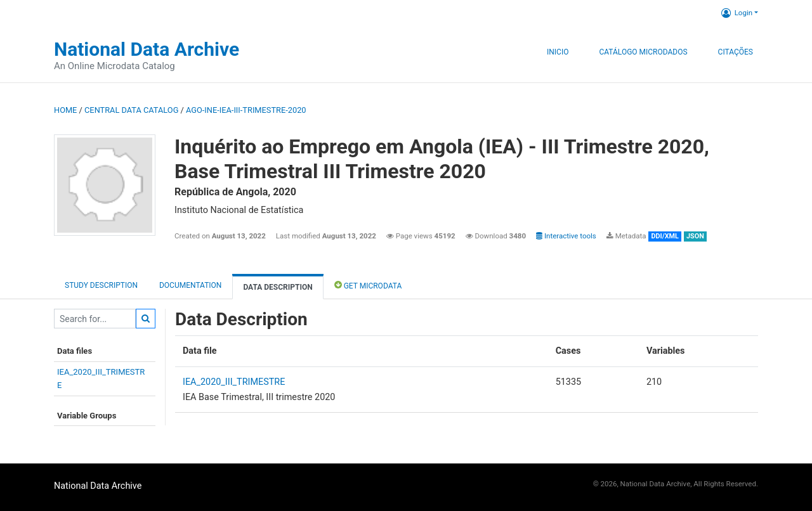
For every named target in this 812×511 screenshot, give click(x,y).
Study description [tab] (101, 285)
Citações (736, 52)
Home (65, 110)
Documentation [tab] (190, 285)
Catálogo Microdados (643, 52)
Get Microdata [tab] (368, 285)
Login (737, 13)
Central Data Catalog (131, 110)
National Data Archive (147, 49)
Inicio (558, 52)
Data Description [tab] (278, 287)
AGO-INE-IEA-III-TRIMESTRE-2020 (246, 110)
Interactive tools (566, 236)
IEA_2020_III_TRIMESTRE (234, 382)
